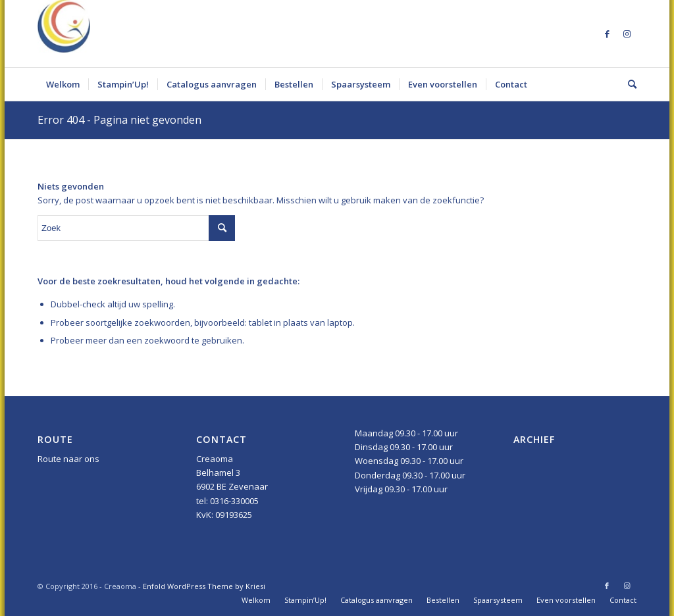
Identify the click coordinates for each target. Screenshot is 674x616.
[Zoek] (628, 84)
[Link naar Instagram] (627, 34)
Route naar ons (68, 459)
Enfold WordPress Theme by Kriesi (204, 586)
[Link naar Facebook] (607, 34)
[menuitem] (63, 84)
